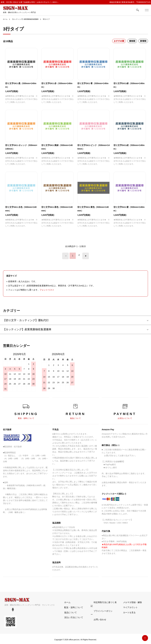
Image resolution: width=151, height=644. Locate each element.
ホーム (6, 19)
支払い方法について (71, 616)
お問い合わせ (97, 611)
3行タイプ (53, 19)
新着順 (143, 41)
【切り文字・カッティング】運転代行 (26, 319)
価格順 (132, 41)
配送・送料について (71, 606)
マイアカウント (127, 606)
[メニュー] (147, 10)
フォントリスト (47, 288)
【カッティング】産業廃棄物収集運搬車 (29, 19)
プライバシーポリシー (101, 606)
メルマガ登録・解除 (129, 601)
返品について (68, 611)
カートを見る (126, 611)
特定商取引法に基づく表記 (103, 601)
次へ (84, 255)
